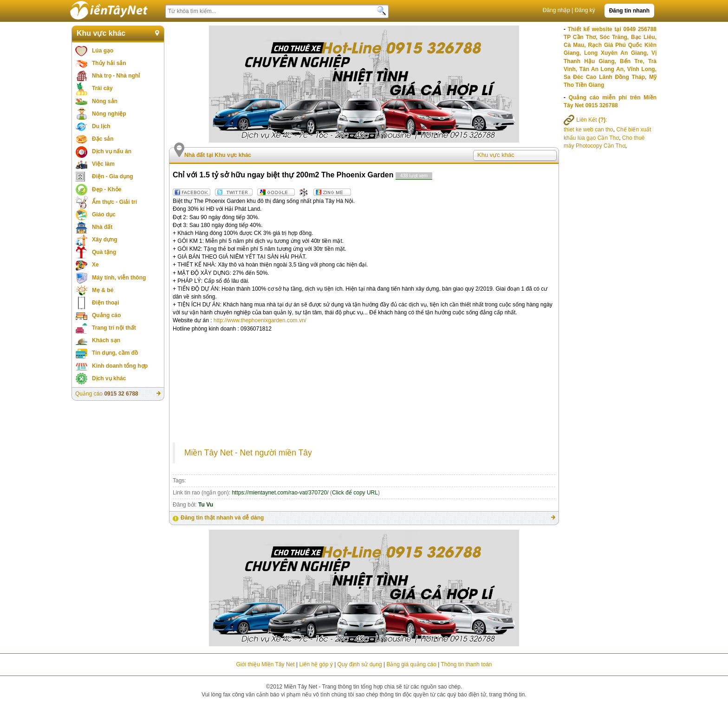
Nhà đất (102, 227)
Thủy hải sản (109, 63)
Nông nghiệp (109, 114)
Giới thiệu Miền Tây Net (265, 664)
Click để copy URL (355, 493)
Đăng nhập (556, 10)
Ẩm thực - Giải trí (114, 202)
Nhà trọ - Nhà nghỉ (116, 76)
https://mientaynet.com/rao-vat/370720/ (280, 493)
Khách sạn (106, 340)
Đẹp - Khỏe (107, 189)
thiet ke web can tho (588, 130)
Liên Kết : (585, 120)
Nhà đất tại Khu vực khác (218, 155)
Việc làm (103, 164)
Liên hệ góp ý (316, 664)
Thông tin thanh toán (466, 664)
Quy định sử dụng (360, 664)
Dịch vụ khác (109, 378)
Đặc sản (103, 139)
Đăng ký (585, 10)
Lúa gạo (103, 51)
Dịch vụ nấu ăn (112, 151)
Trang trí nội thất (114, 328)
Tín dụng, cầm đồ (115, 353)
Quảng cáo (106, 315)
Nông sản (105, 101)
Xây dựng (105, 240)
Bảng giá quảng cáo (411, 664)
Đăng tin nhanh (629, 11)
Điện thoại (106, 303)
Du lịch (101, 126)
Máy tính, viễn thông (119, 278)
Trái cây (102, 88)
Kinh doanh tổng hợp (120, 366)
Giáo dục (104, 214)
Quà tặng (104, 252)
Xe (95, 265)
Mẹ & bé (103, 290)
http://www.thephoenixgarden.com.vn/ (260, 320)
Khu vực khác (101, 33)
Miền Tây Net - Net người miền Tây (248, 453)
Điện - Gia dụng (113, 176)
